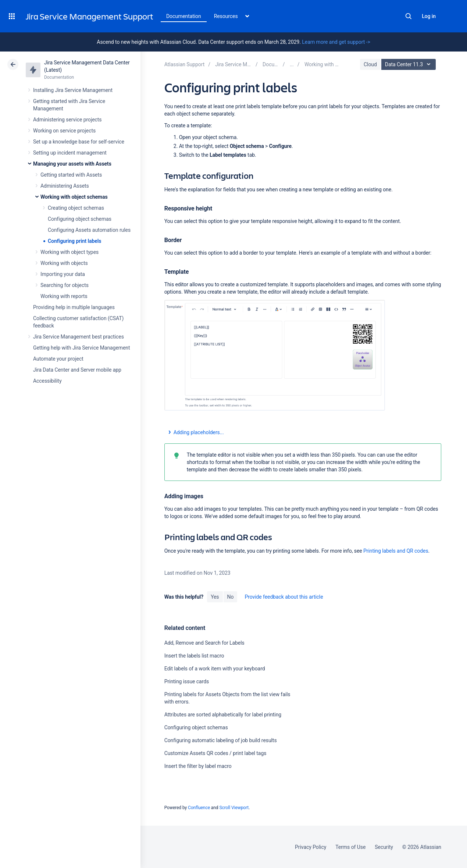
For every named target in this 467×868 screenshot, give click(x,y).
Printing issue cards (187, 681)
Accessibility (47, 381)
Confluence (199, 808)
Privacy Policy (311, 847)
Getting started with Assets (71, 175)
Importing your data (63, 274)
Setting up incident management (70, 153)
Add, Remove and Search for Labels (204, 643)
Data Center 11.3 (409, 64)
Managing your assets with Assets (72, 164)
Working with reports (64, 296)
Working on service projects (64, 131)
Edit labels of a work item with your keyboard (215, 669)
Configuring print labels (75, 241)
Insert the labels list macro (194, 656)
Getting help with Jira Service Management (81, 348)
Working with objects (64, 263)
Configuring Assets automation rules (89, 230)
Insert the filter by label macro (198, 766)
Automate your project (58, 359)
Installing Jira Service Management (73, 90)
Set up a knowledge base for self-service (79, 142)
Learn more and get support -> (336, 42)
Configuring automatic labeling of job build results (221, 740)
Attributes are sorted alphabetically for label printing (223, 715)
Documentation (184, 16)
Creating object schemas (76, 208)
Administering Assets (65, 186)
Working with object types (69, 252)
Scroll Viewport (234, 808)
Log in (429, 16)
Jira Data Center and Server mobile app (77, 370)
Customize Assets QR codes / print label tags (215, 753)
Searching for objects (65, 285)
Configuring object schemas (80, 219)
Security (384, 847)
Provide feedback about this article (284, 597)
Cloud (370, 64)
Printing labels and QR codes (396, 551)
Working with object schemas (74, 197)
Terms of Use (350, 847)
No (231, 597)
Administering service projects (67, 120)
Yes (215, 597)
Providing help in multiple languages (74, 307)
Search (409, 16)
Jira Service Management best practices (79, 337)
